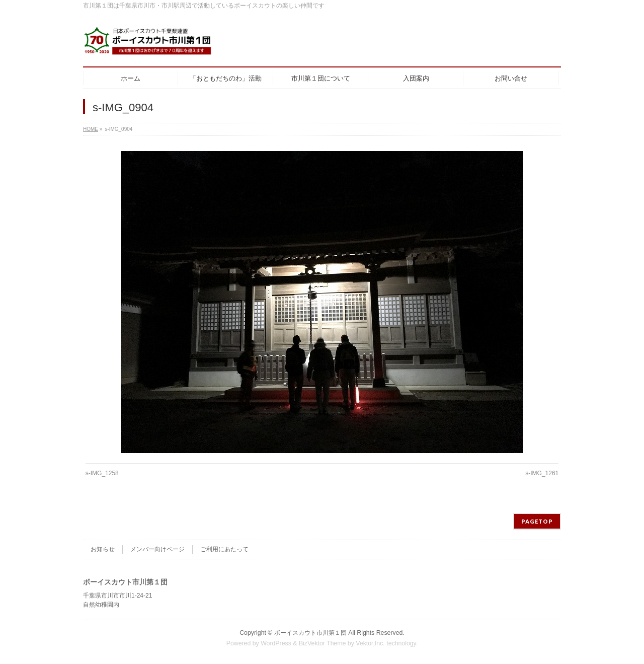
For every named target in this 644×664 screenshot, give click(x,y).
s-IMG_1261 (542, 473)
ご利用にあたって (224, 549)
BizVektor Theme (323, 643)
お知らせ (103, 549)
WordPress (276, 643)
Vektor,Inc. (370, 643)
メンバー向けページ (157, 549)
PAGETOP (537, 521)
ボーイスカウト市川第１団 (310, 633)
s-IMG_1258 (102, 473)
